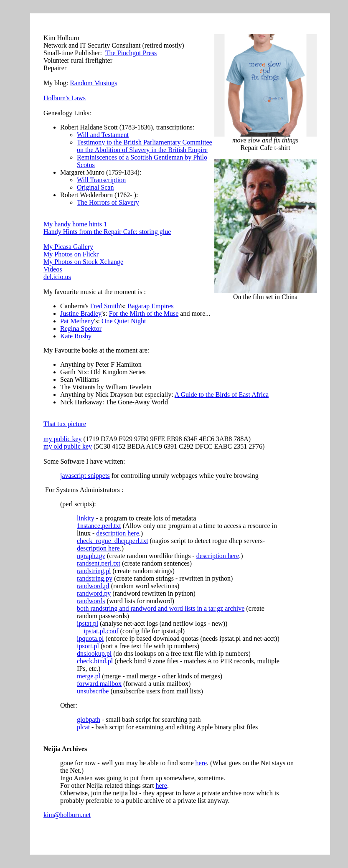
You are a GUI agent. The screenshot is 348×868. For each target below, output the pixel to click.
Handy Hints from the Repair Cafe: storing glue (107, 232)
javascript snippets (85, 476)
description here (118, 533)
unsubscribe (93, 691)
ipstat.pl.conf (101, 631)
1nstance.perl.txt (99, 526)
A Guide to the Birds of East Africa (222, 395)
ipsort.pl (88, 646)
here (201, 763)
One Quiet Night (124, 321)
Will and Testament (103, 135)
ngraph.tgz (91, 556)
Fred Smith (105, 306)
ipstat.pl (88, 623)
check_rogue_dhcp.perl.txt (113, 541)
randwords (91, 601)
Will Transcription (101, 180)
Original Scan (95, 187)
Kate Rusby (76, 336)
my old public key (68, 446)
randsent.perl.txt (99, 563)
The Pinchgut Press (131, 53)
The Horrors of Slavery (108, 202)
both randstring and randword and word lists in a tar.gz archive (161, 608)
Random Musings (93, 83)
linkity (86, 518)
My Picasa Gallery (68, 247)
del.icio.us (57, 277)
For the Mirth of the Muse (144, 313)
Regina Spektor (81, 329)
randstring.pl (94, 571)
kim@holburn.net (67, 815)
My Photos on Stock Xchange (83, 262)
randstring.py (95, 578)
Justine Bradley (81, 313)
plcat (83, 727)
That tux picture (65, 424)
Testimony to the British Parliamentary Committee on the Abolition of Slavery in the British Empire (145, 146)
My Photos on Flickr (71, 254)
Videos (53, 269)
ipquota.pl (90, 638)
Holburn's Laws (65, 98)
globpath (89, 720)
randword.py (94, 593)
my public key (63, 439)
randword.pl (93, 586)
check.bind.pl (95, 661)
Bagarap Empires (151, 306)
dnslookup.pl (94, 654)
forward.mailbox (99, 684)
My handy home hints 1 (75, 224)
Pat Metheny (77, 321)
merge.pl (89, 676)
